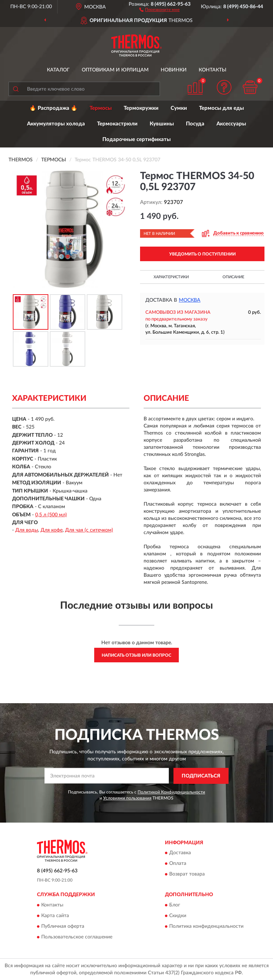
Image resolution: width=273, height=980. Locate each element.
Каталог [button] (58, 70)
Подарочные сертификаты (136, 139)
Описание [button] (233, 277)
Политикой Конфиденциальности (171, 792)
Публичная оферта (63, 926)
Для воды (27, 530)
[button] (159, 9)
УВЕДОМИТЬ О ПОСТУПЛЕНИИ (202, 254)
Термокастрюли (117, 124)
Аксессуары (231, 124)
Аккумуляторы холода (56, 124)
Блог (175, 905)
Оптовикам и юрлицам (115, 70)
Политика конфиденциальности (206, 926)
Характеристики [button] (171, 277)
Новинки (174, 70)
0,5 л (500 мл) (51, 515)
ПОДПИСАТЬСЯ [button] (201, 776)
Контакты (213, 70)
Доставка (180, 853)
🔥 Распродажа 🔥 (53, 108)
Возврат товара (187, 874)
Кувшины (162, 124)
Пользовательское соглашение (77, 937)
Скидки (178, 916)
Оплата (178, 864)
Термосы (101, 108)
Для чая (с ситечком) (89, 530)
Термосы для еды (221, 108)
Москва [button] (190, 300)
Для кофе (52, 530)
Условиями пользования (127, 798)
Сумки (179, 108)
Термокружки (141, 108)
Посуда (195, 124)
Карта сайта (55, 916)
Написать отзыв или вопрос (136, 655)
